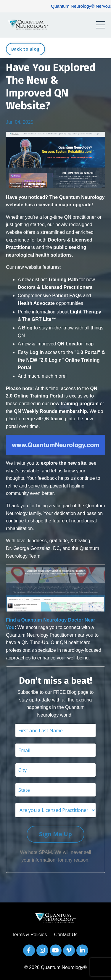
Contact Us (66, 935)
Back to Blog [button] (25, 49)
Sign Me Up (55, 834)
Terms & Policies (29, 935)
